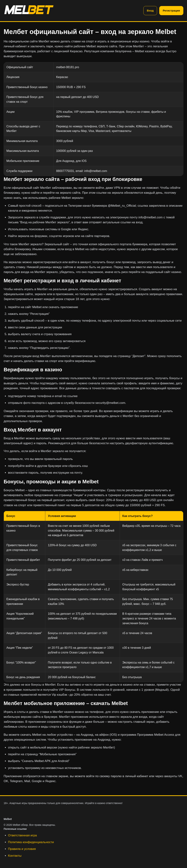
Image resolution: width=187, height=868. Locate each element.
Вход (150, 11)
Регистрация (171, 11)
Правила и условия (22, 849)
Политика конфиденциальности (31, 842)
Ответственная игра (22, 835)
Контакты (15, 856)
